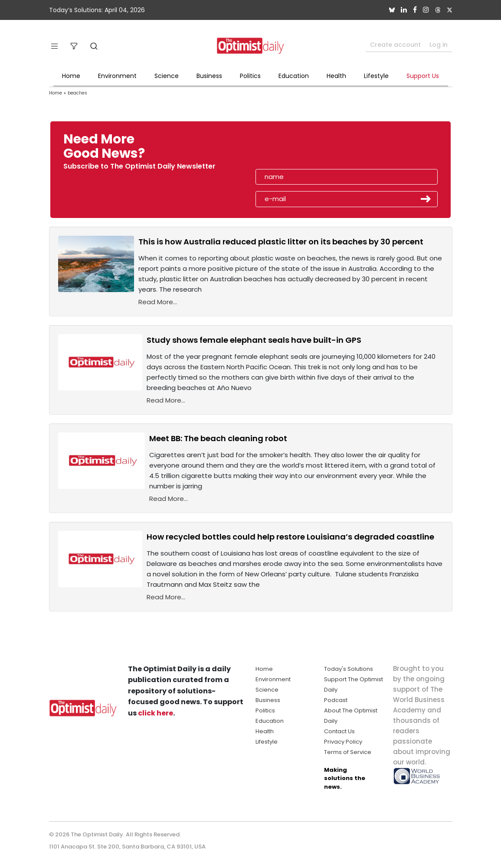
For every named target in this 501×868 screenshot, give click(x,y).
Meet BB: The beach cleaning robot (218, 438)
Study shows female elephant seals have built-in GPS (254, 340)
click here (156, 713)
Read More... (158, 302)
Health (336, 76)
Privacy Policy (343, 742)
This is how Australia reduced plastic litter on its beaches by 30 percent (281, 242)
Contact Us (339, 731)
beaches (77, 93)
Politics (250, 76)
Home (71, 76)
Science (167, 76)
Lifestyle (376, 76)
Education (294, 76)
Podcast (336, 700)
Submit (426, 199)
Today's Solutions (349, 669)
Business (209, 76)
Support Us (423, 76)
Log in (439, 45)
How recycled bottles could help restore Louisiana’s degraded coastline (290, 537)
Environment (117, 76)
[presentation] (305, 149)
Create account (395, 45)
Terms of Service (348, 752)
